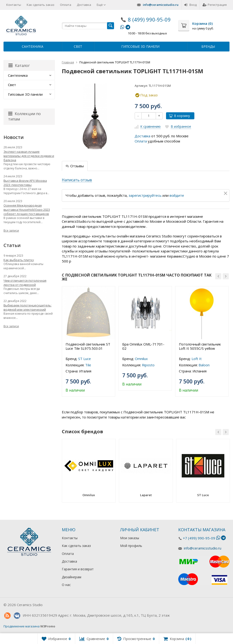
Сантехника (33, 46)
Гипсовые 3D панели (140, 46)
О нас (66, 585)
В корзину (179, 116)
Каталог (19, 65)
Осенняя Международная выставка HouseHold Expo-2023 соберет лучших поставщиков (27, 210)
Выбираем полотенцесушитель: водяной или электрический (28, 307)
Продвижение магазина (22, 626)
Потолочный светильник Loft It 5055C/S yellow (200, 346)
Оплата (66, 5)
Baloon (204, 365)
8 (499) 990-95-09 (149, 19)
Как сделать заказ (41, 5)
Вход (190, 5)
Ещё (101, 5)
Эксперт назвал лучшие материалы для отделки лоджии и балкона (29, 156)
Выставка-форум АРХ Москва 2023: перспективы (25, 183)
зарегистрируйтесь (145, 195)
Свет (78, 46)
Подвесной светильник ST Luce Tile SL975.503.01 (88, 346)
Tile (88, 365)
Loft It (197, 359)
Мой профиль (131, 546)
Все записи (11, 231)
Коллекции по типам (24, 116)
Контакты (14, 5)
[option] (89, 341)
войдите (177, 195)
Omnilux (141, 359)
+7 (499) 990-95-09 (199, 538)
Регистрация (215, 5)
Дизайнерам (72, 577)
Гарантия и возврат (78, 569)
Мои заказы (130, 538)
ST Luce (85, 359)
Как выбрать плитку (19, 260)
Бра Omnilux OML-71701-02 (143, 346)
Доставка (84, 5)
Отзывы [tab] (75, 166)
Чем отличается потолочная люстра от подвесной (25, 283)
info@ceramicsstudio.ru (161, 5)
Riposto (148, 365)
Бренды (208, 46)
